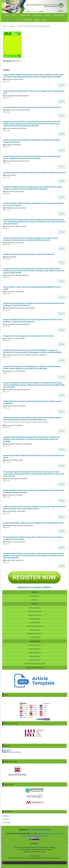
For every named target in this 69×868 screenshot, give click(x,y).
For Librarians (6, 823)
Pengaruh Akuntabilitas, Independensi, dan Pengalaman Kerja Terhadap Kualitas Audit (33, 523)
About (14, 15)
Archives (47, 15)
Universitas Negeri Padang (39, 830)
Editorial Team (25, 15)
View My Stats (16, 752)
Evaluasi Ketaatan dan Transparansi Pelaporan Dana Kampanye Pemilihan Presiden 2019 (34, 173)
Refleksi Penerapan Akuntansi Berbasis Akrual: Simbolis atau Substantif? (29, 254)
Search (37, 20)
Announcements (58, 15)
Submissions (28, 20)
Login (44, 20)
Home (7, 15)
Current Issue (37, 15)
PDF (63, 85)
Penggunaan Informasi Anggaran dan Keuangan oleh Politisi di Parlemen (29, 336)
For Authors (6, 819)
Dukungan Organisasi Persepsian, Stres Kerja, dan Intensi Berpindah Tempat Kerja (32, 107)
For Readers (6, 816)
